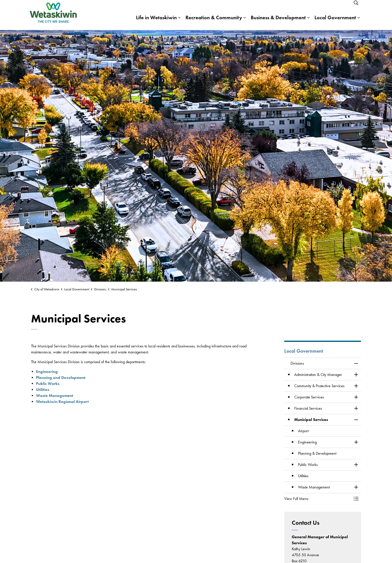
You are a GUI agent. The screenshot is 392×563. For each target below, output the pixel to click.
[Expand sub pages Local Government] (358, 23)
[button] (318, 499)
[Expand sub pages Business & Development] (308, 23)
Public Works (48, 384)
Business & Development (278, 22)
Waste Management (55, 396)
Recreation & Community (214, 22)
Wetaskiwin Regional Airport (62, 402)
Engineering (47, 372)
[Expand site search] (356, 8)
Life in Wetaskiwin (156, 22)
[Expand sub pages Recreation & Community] (244, 23)
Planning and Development (61, 378)
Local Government (335, 22)
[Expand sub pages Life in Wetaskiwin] (179, 23)
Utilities (43, 390)
